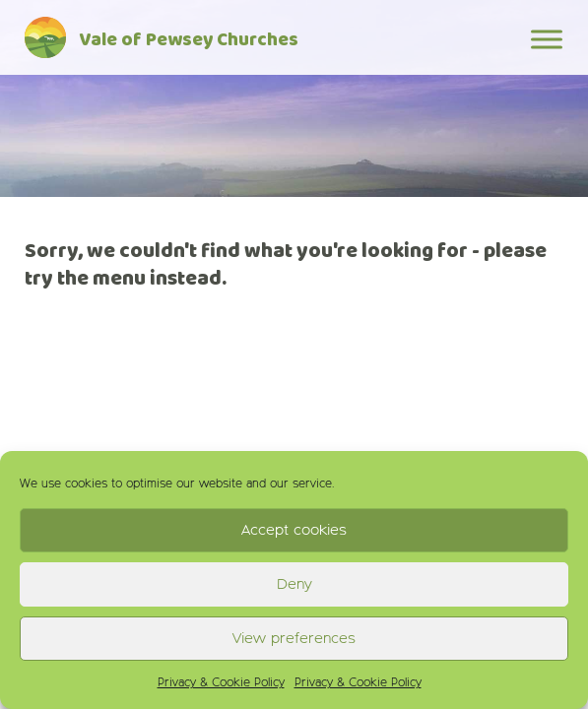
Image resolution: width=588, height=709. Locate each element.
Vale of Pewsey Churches (189, 41)
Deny (294, 584)
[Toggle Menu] (547, 39)
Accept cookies (294, 530)
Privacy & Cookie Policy (221, 683)
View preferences (294, 639)
